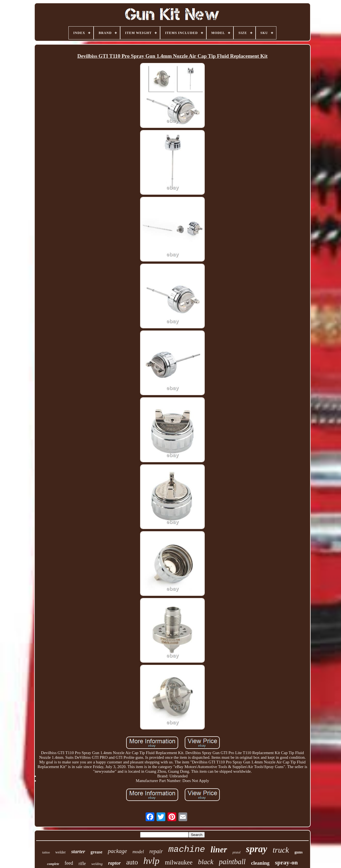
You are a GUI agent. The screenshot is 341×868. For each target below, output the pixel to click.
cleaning (260, 863)
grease (96, 852)
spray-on (286, 862)
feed (69, 863)
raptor (114, 863)
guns (299, 852)
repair (156, 851)
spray (257, 849)
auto (132, 862)
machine (187, 850)
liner (219, 850)
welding (97, 864)
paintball (232, 862)
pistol (237, 852)
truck (281, 850)
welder (60, 852)
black (206, 862)
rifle (82, 863)
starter (78, 851)
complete (53, 864)
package (117, 851)
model (138, 852)
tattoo (46, 852)
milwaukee (179, 862)
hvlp (151, 861)
